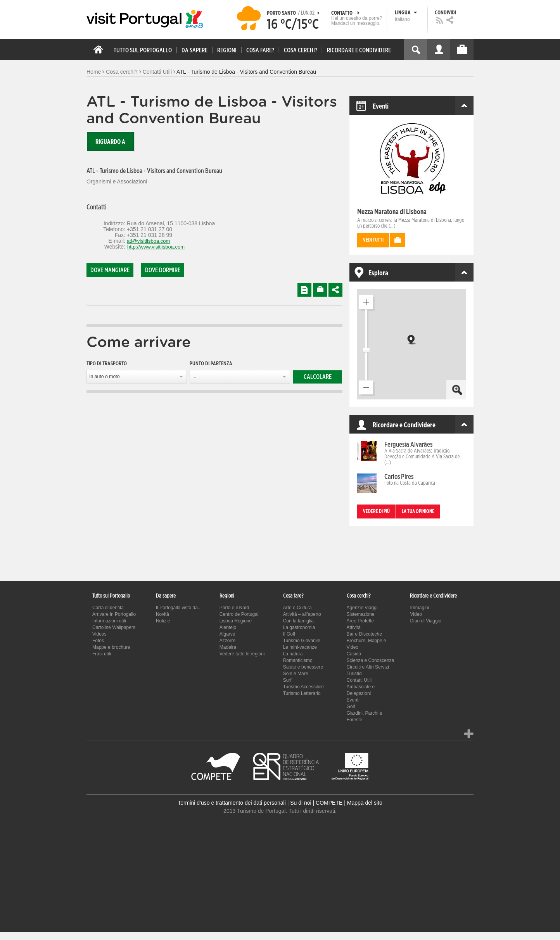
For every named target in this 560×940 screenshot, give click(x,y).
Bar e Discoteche (364, 634)
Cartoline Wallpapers (114, 627)
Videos (99, 634)
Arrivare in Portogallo (114, 614)
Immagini (419, 608)
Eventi (353, 700)
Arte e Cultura (297, 608)
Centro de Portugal (239, 614)
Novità (162, 614)
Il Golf (289, 634)
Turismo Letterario (302, 693)
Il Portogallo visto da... (179, 608)
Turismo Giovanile (302, 641)
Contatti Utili (157, 72)
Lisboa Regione (236, 621)
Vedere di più (376, 512)
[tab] (87, 305)
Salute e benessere (303, 667)
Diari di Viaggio (426, 621)
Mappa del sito (365, 803)
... (194, 377)
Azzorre (227, 641)
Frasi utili (102, 654)
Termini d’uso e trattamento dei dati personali (232, 803)
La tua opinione (418, 512)
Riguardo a (110, 142)
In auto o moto (104, 377)
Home (94, 72)
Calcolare (318, 377)
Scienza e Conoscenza (371, 660)
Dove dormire (163, 270)
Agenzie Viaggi (362, 608)
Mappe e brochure (111, 647)
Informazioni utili (109, 621)
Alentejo (228, 627)
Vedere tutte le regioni (242, 654)
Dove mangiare (110, 270)
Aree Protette (360, 621)
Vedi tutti (373, 240)
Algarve (227, 634)
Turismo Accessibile (304, 687)
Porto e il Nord (234, 608)
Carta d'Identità (108, 608)
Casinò (354, 654)
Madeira (228, 647)
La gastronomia (299, 627)
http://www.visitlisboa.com (156, 247)
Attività (354, 627)
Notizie (163, 621)
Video (416, 614)
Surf (287, 680)
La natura (293, 654)
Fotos (98, 641)
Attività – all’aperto (302, 614)
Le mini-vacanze (300, 647)
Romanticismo (298, 660)
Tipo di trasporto (107, 364)
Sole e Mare (296, 674)
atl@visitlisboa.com (148, 241)
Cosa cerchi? (122, 72)
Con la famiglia (298, 621)
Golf (351, 707)
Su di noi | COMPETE (316, 803)
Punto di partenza (211, 364)
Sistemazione (361, 614)
